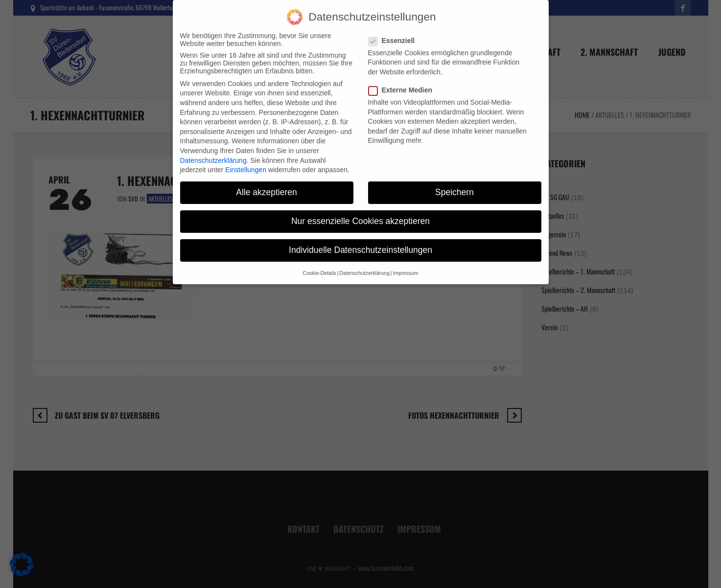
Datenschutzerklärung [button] (365, 263)
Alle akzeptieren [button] (267, 182)
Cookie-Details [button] (320, 263)
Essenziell (395, 31)
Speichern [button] (454, 182)
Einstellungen (246, 160)
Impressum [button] (405, 263)
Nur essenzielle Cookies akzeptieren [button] (360, 211)
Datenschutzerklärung (213, 151)
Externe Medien (403, 80)
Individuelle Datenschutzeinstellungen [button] (360, 241)
